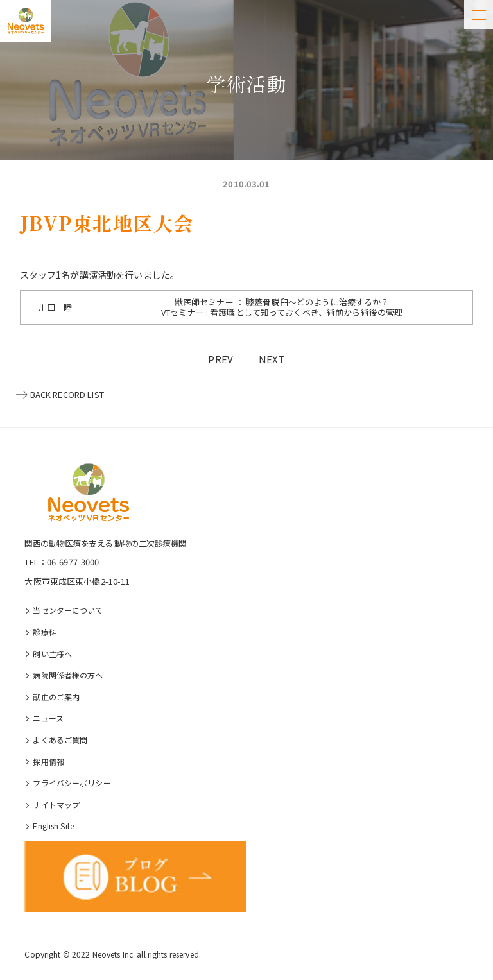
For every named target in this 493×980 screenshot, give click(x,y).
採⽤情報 (48, 761)
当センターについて (68, 610)
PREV (221, 359)
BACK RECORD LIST (67, 394)
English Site (53, 826)
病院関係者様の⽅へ (68, 675)
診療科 (44, 632)
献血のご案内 (56, 697)
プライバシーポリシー (72, 783)
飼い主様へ (52, 654)
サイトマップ (56, 804)
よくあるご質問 (60, 740)
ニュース (48, 718)
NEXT (272, 359)
